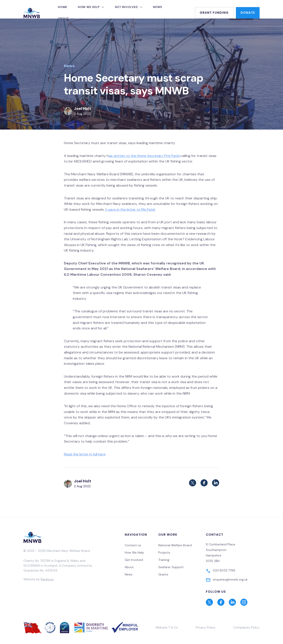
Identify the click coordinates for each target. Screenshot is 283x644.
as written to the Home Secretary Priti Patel (145, 156)
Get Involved (126, 7)
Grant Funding (214, 13)
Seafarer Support (171, 567)
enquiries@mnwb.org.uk (230, 579)
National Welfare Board (175, 545)
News (158, 7)
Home (63, 7)
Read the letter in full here (85, 454)
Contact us (133, 545)
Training (164, 560)
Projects (164, 552)
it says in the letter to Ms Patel (130, 209)
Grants (163, 574)
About (129, 567)
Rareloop (47, 579)
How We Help (89, 7)
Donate (248, 13)
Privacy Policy (206, 627)
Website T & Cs (167, 627)
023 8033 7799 (224, 570)
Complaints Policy (246, 627)
